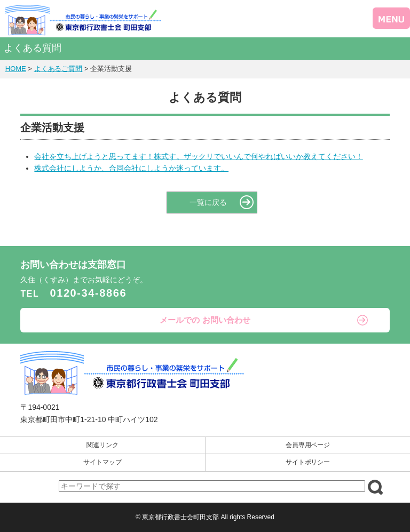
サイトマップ (102, 462)
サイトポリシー (308, 462)
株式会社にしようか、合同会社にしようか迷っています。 (131, 168)
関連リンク (102, 445)
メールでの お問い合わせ (205, 320)
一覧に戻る (208, 202)
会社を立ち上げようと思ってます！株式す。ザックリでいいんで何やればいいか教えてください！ (198, 156)
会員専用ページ (308, 445)
